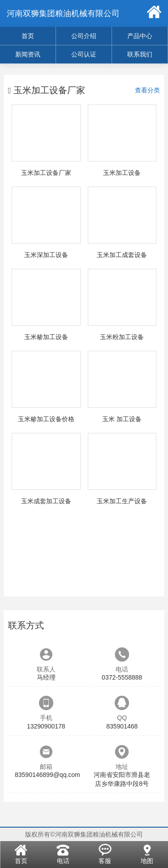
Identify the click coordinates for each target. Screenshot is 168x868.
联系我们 (140, 54)
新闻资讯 (28, 54)
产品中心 (140, 36)
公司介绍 (84, 36)
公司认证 (84, 54)
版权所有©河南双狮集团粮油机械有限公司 (84, 834)
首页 (28, 36)
